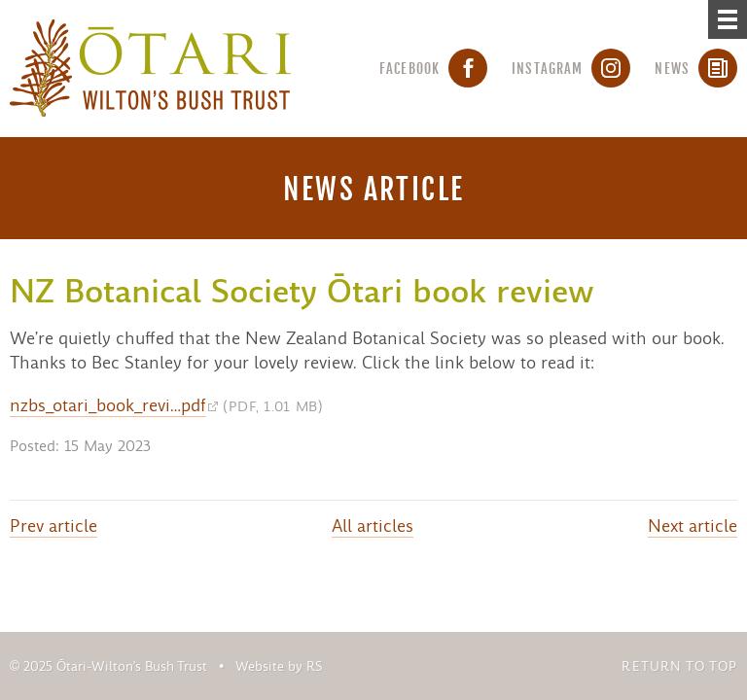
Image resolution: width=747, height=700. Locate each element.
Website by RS (279, 666)
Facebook (433, 69)
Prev (53, 526)
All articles (373, 526)
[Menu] (728, 19)
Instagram (571, 69)
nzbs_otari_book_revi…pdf (108, 405)
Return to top (679, 666)
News (696, 69)
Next (693, 526)
